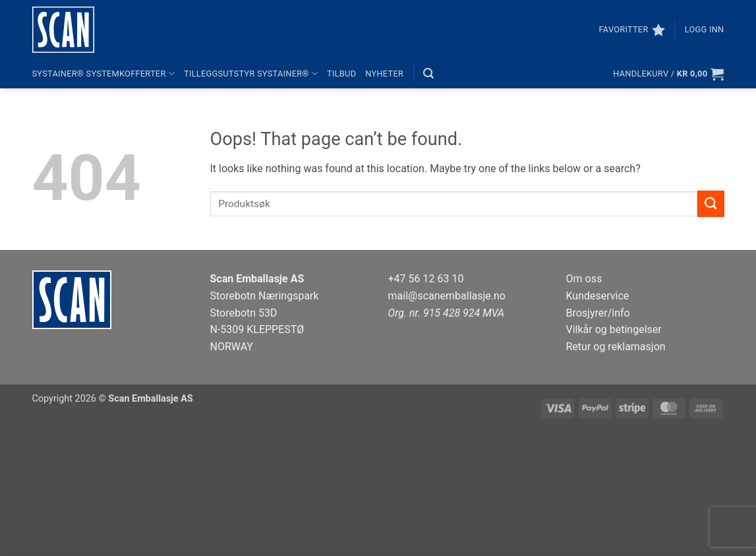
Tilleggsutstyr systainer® (251, 74)
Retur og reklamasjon (616, 347)
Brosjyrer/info (598, 313)
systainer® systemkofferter (104, 74)
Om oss (584, 279)
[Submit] (711, 203)
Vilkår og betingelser (614, 329)
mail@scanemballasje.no (447, 296)
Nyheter (384, 74)
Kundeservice (598, 296)
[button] (705, 30)
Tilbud (341, 74)
